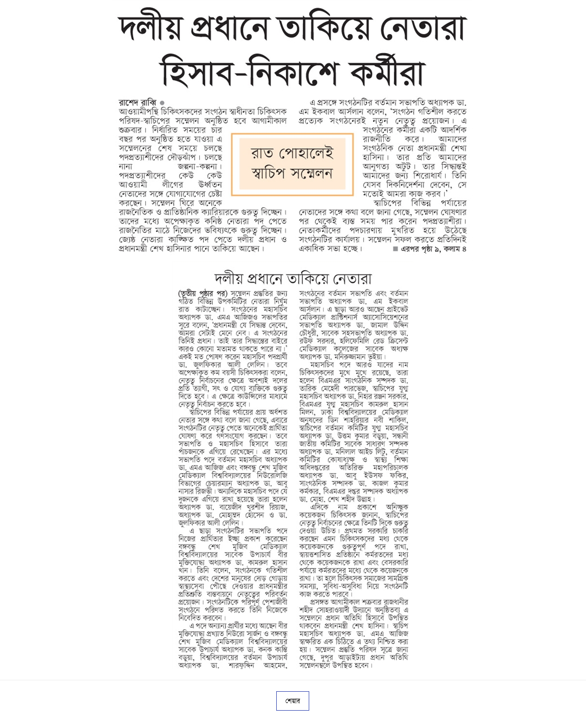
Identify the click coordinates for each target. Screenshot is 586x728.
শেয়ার (293, 701)
